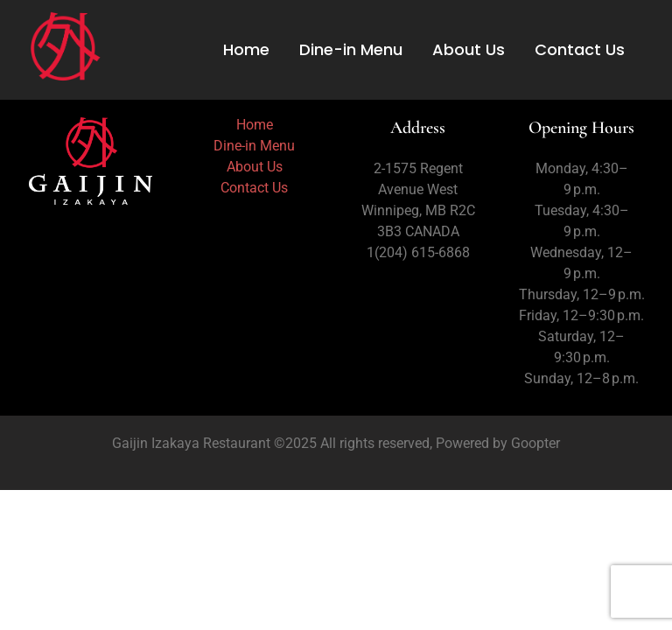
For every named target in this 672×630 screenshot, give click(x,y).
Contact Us (580, 49)
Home (246, 49)
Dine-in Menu (351, 49)
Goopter (534, 443)
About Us (469, 49)
